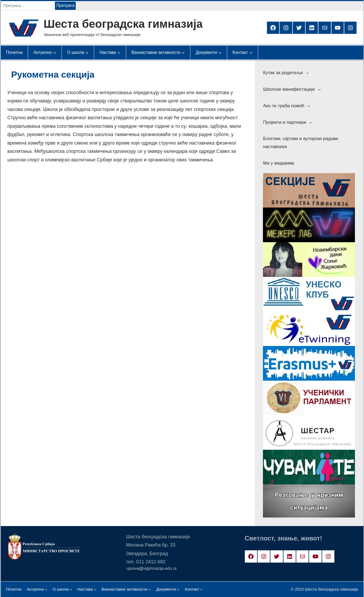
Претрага (65, 5)
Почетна (14, 52)
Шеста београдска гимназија (123, 24)
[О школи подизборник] (76, 53)
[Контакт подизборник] (240, 53)
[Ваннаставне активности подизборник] (156, 53)
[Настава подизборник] (108, 53)
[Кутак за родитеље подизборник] (307, 73)
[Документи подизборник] (206, 53)
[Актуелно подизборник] (43, 53)
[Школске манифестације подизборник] (319, 89)
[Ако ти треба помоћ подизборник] (309, 106)
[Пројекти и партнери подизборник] (311, 122)
